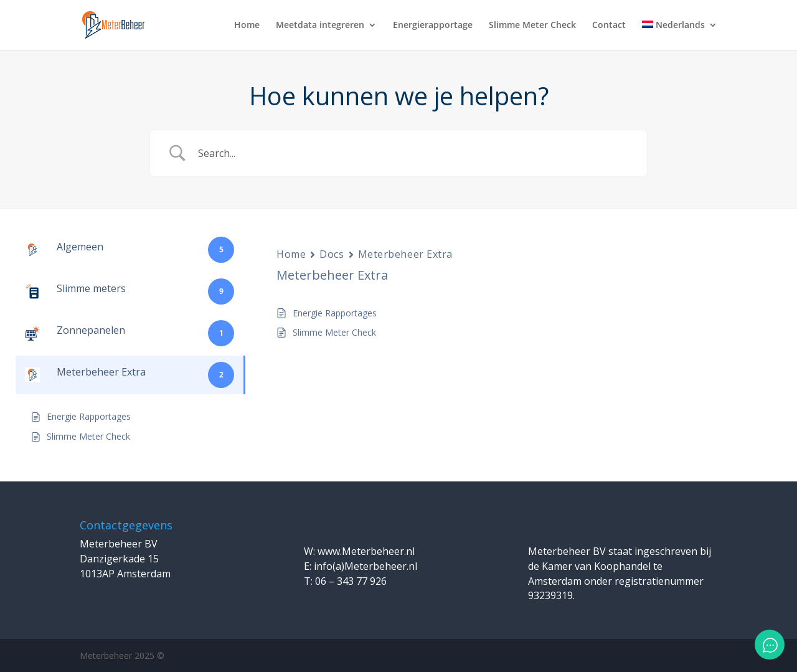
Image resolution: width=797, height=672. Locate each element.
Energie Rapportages (335, 313)
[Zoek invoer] (414, 153)
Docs (332, 254)
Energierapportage (433, 26)
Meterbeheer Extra (406, 254)
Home (247, 26)
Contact (609, 26)
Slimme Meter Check (532, 26)
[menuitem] (680, 35)
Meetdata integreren (320, 26)
